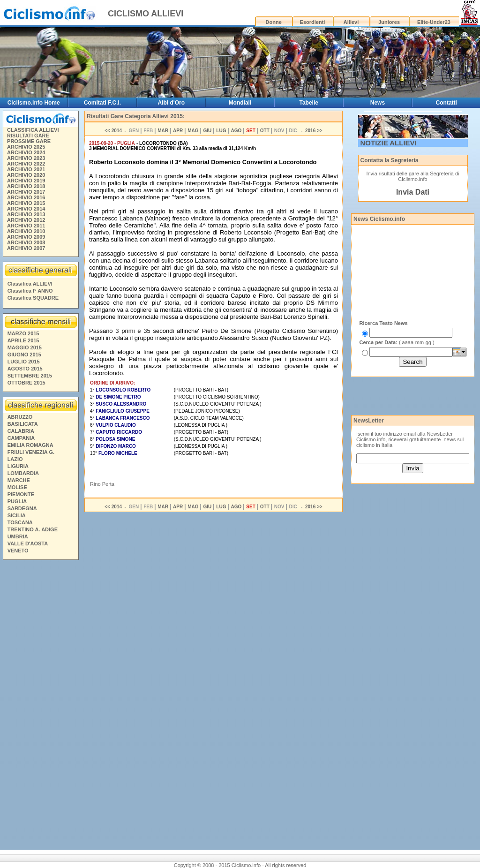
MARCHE (19, 480)
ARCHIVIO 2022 (26, 164)
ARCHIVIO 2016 (26, 197)
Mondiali (240, 103)
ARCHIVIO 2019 (26, 181)
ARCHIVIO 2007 (26, 248)
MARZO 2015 (23, 333)
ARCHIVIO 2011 (26, 226)
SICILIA (17, 515)
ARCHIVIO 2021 (26, 169)
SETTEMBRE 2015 (30, 376)
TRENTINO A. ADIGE (33, 529)
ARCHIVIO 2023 (26, 158)
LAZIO (15, 459)
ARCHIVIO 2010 (26, 231)
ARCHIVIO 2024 (26, 152)
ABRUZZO (20, 417)
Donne (274, 22)
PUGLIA (17, 501)
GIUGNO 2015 (24, 355)
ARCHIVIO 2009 (26, 237)
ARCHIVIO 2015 (26, 203)
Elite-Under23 (434, 22)
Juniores (389, 22)
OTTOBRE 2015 (26, 383)
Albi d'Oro (171, 103)
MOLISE (17, 487)
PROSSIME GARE (29, 141)
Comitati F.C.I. (102, 103)
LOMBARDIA (23, 473)
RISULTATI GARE (28, 136)
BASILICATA (23, 424)
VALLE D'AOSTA (28, 543)
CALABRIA (21, 431)
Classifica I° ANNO (30, 291)
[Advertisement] (40, 706)
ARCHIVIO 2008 (26, 242)
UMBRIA (18, 536)
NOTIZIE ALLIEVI (389, 143)
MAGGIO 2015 (25, 347)
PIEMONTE (21, 494)
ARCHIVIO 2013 (26, 214)
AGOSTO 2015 (25, 369)
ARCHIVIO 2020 (26, 175)
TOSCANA (20, 522)
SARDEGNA (22, 508)
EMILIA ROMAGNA (30, 445)
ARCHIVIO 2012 (26, 220)
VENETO (18, 551)
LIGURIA (18, 466)
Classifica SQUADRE (33, 298)
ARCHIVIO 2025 (26, 147)
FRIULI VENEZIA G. (31, 452)
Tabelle (308, 103)
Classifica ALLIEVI (30, 284)
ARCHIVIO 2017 (26, 192)
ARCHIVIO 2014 (26, 209)
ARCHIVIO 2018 (26, 186)
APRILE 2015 (23, 340)
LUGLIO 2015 (24, 362)
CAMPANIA (21, 438)
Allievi (351, 22)
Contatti (446, 103)
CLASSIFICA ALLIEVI (33, 130)
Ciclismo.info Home (34, 103)
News (378, 103)
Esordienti (313, 22)
